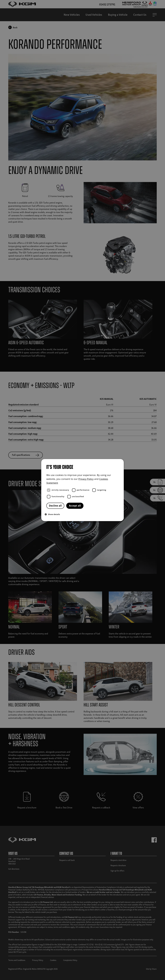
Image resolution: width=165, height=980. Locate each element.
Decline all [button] (55, 506)
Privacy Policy (86, 479)
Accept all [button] (75, 506)
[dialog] (82, 490)
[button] (83, 514)
